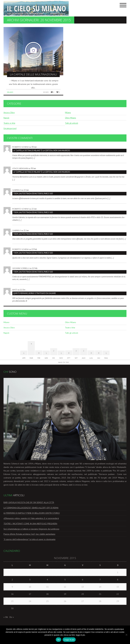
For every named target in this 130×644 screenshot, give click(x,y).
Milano (10, 92)
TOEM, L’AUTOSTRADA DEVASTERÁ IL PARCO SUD (33, 194)
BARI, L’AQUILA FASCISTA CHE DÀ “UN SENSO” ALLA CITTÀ (29, 502)
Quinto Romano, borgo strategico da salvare (35, 293)
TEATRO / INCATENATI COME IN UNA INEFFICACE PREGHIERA (30, 524)
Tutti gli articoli (72, 123)
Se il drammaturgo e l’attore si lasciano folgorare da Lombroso (31, 529)
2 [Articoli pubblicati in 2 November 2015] (12, 580)
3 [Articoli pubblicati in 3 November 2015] (30, 580)
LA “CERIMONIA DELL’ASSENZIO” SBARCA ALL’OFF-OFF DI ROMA (31, 508)
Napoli (6, 118)
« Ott (6, 617)
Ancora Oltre (9, 112)
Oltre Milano (71, 118)
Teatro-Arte (70, 328)
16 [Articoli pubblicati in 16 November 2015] (12, 594)
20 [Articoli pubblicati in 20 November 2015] (83, 594)
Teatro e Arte (9, 123)
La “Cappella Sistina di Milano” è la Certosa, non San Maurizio (42, 150)
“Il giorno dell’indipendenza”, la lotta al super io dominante (29, 539)
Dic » (12, 617)
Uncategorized (10, 128)
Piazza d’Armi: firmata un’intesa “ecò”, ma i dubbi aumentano (29, 534)
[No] (126, 635)
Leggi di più (69, 640)
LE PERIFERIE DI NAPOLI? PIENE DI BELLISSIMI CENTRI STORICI (32, 513)
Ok (58, 640)
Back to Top (64, 362)
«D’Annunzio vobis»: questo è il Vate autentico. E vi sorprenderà (31, 518)
